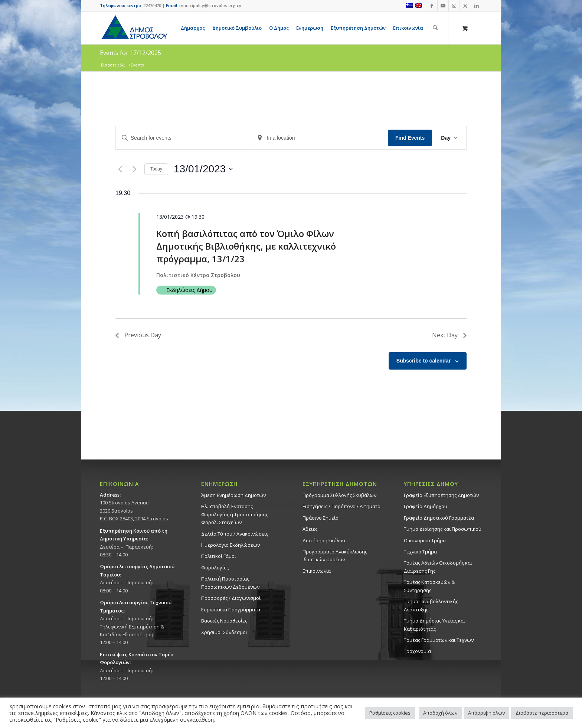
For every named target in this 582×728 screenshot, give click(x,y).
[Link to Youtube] (443, 6)
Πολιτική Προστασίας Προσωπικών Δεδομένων (230, 583)
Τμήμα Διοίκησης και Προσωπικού (443, 529)
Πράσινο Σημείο (321, 518)
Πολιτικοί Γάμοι (219, 556)
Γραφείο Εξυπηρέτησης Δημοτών (441, 495)
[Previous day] (120, 169)
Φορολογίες (215, 568)
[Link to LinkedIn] (477, 6)
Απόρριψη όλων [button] (486, 713)
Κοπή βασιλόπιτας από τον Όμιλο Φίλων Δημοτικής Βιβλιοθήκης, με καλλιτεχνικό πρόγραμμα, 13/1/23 (246, 246)
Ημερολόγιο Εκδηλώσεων (230, 545)
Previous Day (138, 335)
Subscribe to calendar (424, 361)
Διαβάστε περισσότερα (542, 713)
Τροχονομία (417, 651)
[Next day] (134, 169)
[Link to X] (465, 6)
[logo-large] (134, 28)
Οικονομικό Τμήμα (425, 540)
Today (156, 169)
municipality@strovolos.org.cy (210, 5)
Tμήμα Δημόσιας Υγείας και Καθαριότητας (434, 625)
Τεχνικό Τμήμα (420, 552)
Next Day (449, 335)
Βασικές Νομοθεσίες (224, 621)
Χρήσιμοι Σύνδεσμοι (224, 632)
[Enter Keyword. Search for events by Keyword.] (184, 138)
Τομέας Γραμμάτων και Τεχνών (439, 640)
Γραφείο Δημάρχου (426, 506)
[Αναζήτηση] (435, 28)
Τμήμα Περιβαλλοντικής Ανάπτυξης (431, 605)
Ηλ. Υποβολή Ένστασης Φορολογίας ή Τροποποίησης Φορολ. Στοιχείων (235, 514)
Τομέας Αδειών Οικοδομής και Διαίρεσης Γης (438, 567)
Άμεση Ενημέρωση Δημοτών (233, 495)
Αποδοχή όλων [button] (440, 713)
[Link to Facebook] (432, 6)
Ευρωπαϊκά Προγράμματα (231, 610)
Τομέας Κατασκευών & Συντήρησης (429, 586)
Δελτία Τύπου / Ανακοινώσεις (235, 534)
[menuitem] (194, 28)
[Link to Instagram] (454, 6)
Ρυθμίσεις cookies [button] (390, 713)
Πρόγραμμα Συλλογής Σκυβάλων (339, 495)
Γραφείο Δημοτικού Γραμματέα (439, 518)
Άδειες (310, 529)
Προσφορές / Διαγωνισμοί (231, 598)
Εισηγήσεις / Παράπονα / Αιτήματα (341, 506)
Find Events (410, 138)
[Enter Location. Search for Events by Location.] (320, 138)
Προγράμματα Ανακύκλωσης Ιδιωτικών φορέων (335, 555)
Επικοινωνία (317, 571)
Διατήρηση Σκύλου (324, 540)
